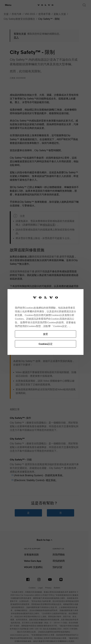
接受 (45, 334)
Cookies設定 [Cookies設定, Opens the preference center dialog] (46, 344)
